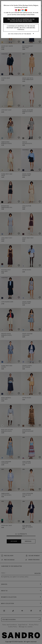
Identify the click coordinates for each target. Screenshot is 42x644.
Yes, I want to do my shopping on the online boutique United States (21, 20)
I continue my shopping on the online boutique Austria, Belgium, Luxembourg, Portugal (21, 28)
